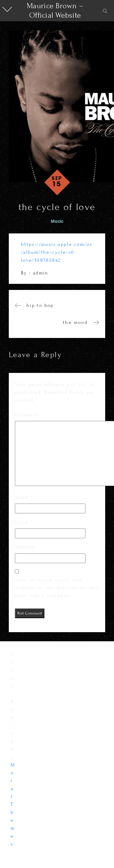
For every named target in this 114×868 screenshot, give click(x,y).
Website (25, 547)
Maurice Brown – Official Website (55, 10)
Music (57, 222)
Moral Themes (13, 804)
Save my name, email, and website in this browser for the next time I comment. (57, 588)
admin (41, 273)
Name (24, 497)
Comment (29, 415)
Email (24, 522)
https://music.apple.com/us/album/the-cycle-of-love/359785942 (57, 252)
